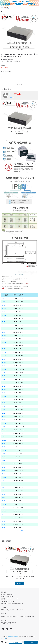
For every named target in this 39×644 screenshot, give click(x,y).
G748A (4, 389)
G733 (3, 366)
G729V (4, 356)
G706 (3, 298)
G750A (4, 403)
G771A (4, 525)
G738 (3, 373)
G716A (4, 315)
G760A (4, 450)
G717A (4, 322)
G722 (3, 339)
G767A (4, 498)
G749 (3, 393)
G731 (3, 359)
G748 (3, 386)
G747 (3, 379)
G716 (3, 312)
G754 (3, 427)
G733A (4, 369)
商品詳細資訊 (20, 85)
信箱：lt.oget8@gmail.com (8, 601)
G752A (4, 416)
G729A (4, 349)
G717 (3, 319)
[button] (37, 566)
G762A (4, 464)
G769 (3, 508)
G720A (4, 329)
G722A (4, 342)
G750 (3, 400)
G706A (4, 302)
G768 (3, 501)
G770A (4, 518)
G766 (3, 487)
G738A (4, 376)
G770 (3, 514)
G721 (3, 332)
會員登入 (20, 616)
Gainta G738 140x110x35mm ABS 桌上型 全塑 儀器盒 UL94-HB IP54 (20, 577)
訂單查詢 (25, 616)
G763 (3, 467)
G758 (3, 433)
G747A (4, 383)
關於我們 (3, 610)
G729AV (4, 352)
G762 (3, 460)
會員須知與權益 (5, 616)
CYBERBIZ (4, 638)
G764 (3, 474)
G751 (3, 406)
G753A (4, 423)
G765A (4, 484)
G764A (4, 477)
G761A (4, 457)
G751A (4, 410)
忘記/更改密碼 (31, 616)
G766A (4, 491)
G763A (4, 470)
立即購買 (31, 642)
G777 (3, 528)
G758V (4, 443)
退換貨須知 (9, 610)
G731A (4, 362)
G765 (3, 481)
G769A (4, 511)
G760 (3, 447)
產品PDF (12, 97)
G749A (4, 396)
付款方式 (12, 616)
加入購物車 (16, 642)
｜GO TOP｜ (20, 531)
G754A (4, 430)
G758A (4, 437)
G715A (4, 308)
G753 (3, 420)
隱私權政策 (20, 610)
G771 (3, 521)
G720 (3, 325)
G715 (3, 305)
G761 (3, 454)
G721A (4, 335)
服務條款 (14, 610)
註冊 (16, 616)
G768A (4, 504)
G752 (3, 413)
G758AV (4, 440)
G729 (3, 346)
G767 (3, 494)
